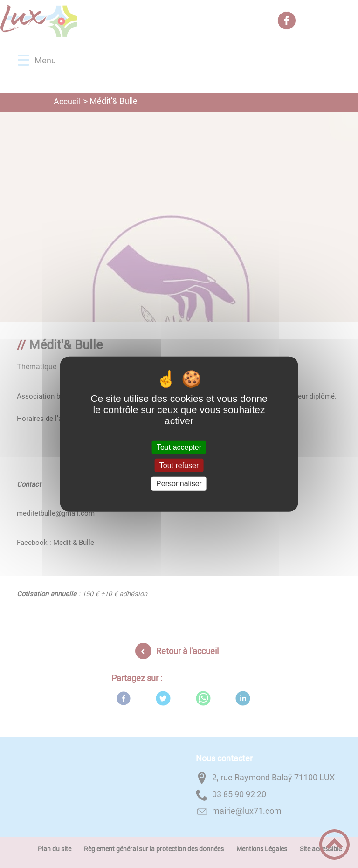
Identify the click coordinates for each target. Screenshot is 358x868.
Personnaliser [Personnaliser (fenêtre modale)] (179, 484)
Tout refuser (179, 465)
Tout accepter (179, 447)
